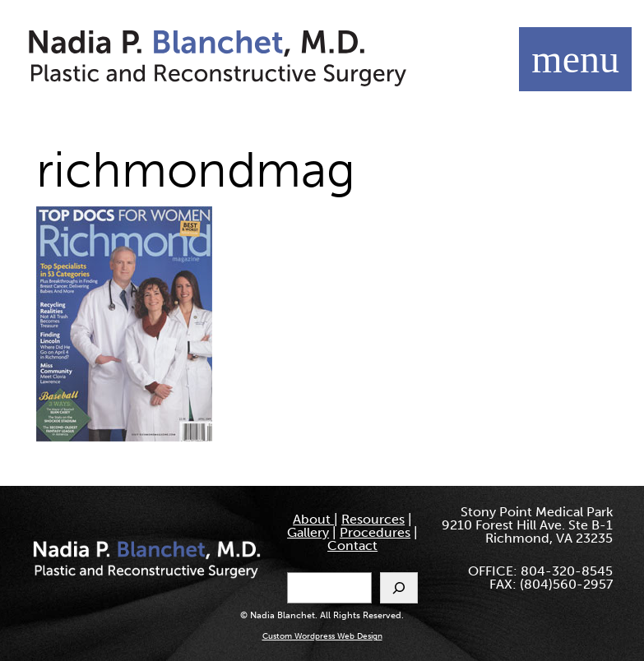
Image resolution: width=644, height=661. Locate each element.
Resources (373, 519)
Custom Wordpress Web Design (322, 636)
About (313, 519)
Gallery (308, 532)
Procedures (375, 532)
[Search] (399, 588)
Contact (352, 545)
